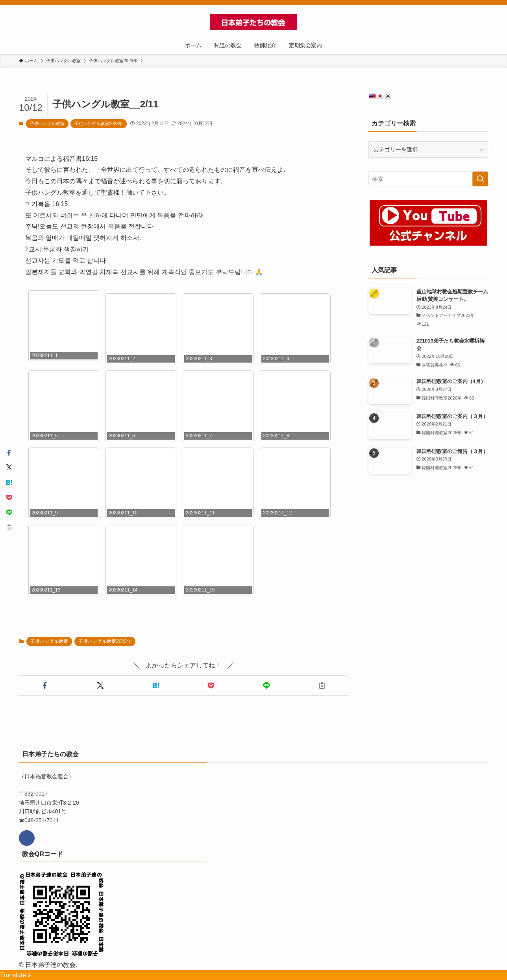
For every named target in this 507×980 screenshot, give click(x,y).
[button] (45, 685)
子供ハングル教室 (47, 123)
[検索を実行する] (480, 179)
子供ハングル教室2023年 (99, 123)
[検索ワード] (428, 179)
